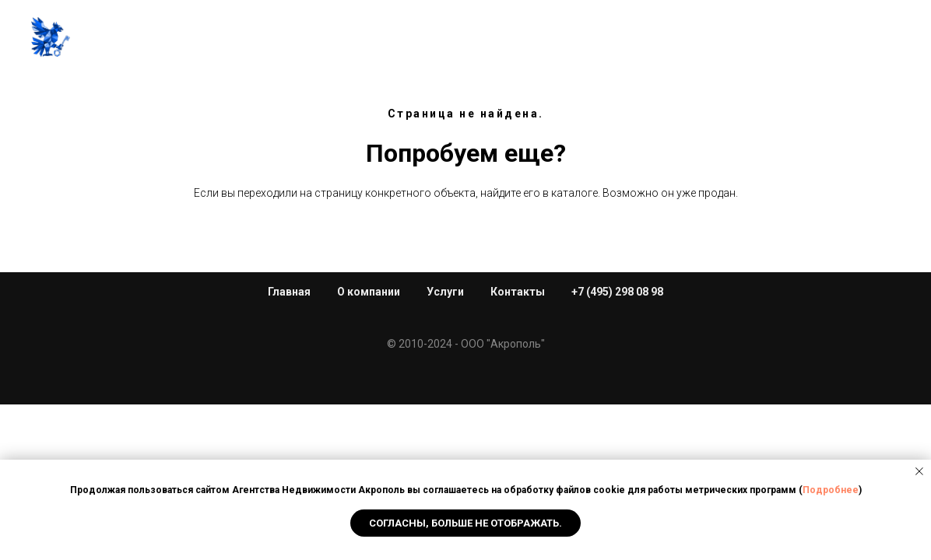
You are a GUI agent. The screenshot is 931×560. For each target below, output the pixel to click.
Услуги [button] (317, 38)
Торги (581, 38)
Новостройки (418, 38)
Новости (652, 38)
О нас (254, 38)
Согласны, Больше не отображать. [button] (465, 523)
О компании (369, 292)
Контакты (736, 38)
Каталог (513, 38)
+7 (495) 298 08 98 (845, 38)
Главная (184, 38)
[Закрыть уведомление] (919, 471)
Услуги (445, 292)
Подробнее (831, 490)
